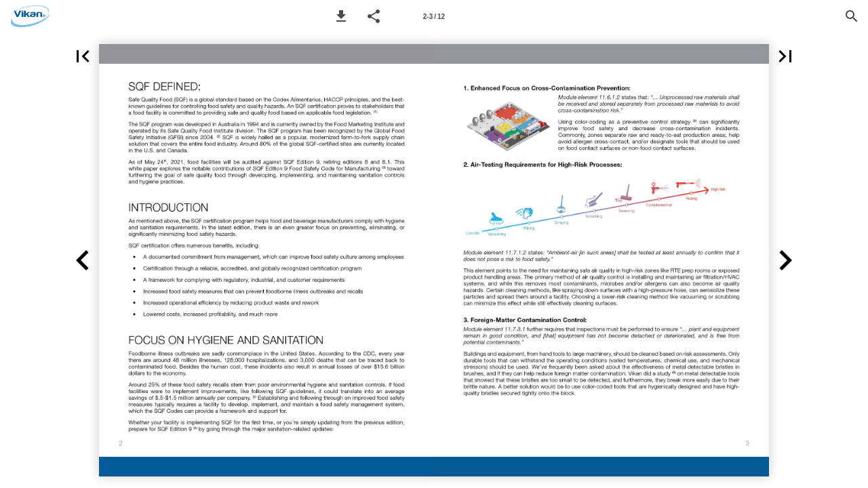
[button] (341, 16)
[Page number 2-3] (434, 16)
